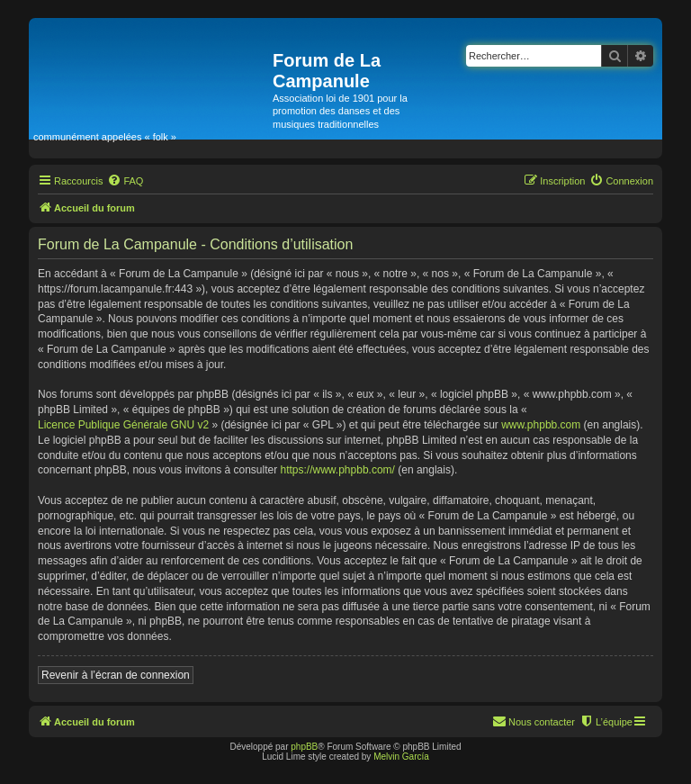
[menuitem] (125, 181)
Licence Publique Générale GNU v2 (123, 425)
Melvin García (401, 757)
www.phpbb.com (541, 425)
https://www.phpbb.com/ (338, 470)
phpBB (304, 747)
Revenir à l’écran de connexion (116, 675)
